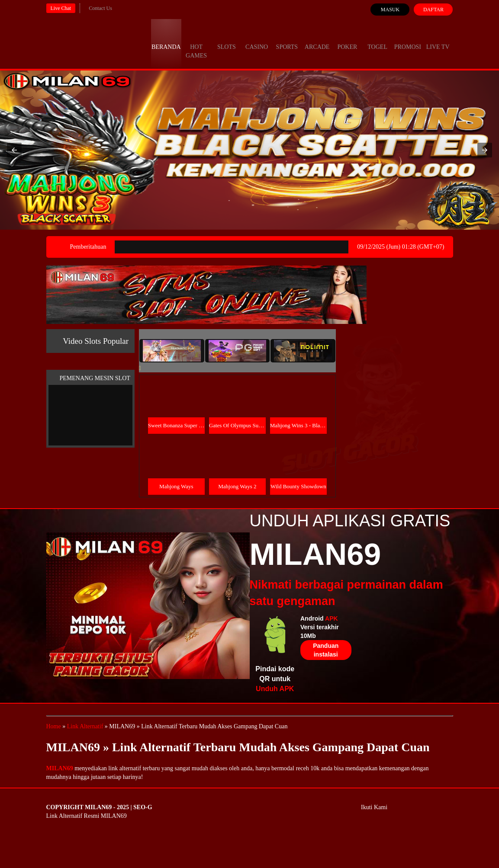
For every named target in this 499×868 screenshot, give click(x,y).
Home (54, 726)
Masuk (390, 10)
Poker (347, 39)
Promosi (408, 39)
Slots (227, 39)
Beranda (166, 39)
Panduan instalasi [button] (326, 650)
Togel (377, 39)
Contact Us (100, 8)
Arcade (317, 39)
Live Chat (61, 8)
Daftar (433, 10)
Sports (287, 39)
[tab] (172, 351)
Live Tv (438, 39)
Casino (257, 39)
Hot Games (196, 43)
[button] (14, 150)
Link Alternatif (85, 726)
